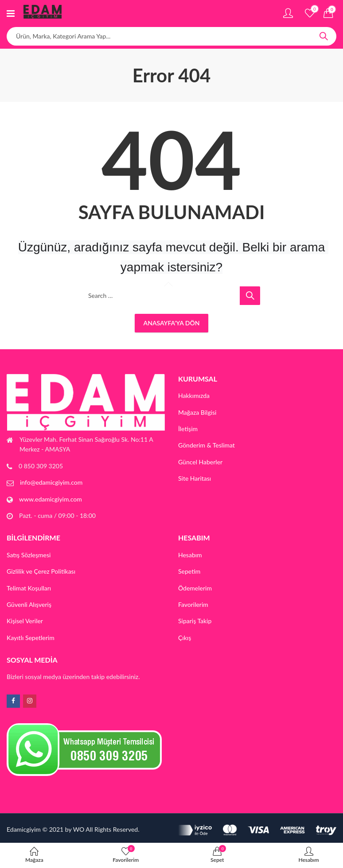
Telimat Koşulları (29, 588)
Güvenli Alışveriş (29, 604)
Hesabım (190, 555)
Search (324, 36)
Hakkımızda (194, 395)
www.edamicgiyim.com (51, 499)
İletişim (188, 429)
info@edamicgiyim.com (51, 482)
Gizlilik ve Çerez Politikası (41, 571)
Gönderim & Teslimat (207, 445)
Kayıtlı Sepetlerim (31, 638)
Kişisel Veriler (25, 621)
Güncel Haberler (200, 462)
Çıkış (185, 638)
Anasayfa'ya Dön (172, 323)
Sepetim (189, 571)
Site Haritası (195, 478)
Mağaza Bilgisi (197, 412)
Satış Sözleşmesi (29, 555)
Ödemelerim (195, 588)
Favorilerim (193, 604)
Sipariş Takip (195, 621)
